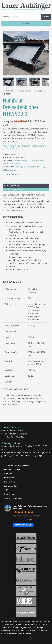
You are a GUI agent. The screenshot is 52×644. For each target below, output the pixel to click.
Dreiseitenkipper (29, 167)
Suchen (46, 17)
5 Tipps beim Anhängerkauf (17, 465)
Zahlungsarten (11, 486)
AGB (6, 490)
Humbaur (40, 167)
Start (5, 91)
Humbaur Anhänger (17, 91)
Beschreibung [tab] (12, 185)
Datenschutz (10, 494)
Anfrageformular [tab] (14, 189)
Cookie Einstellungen (14, 498)
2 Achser (18, 167)
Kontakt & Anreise (12, 469)
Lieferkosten (16, 174)
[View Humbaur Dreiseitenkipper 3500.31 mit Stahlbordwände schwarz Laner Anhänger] (8, 82)
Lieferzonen (9, 482)
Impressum (9, 478)
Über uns (8, 473)
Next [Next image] (49, 82)
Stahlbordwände (9, 170)
